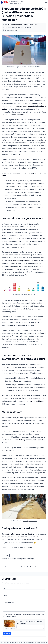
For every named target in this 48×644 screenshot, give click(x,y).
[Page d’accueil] (4, 3)
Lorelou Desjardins (30, 24)
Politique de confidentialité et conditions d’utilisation (31, 642)
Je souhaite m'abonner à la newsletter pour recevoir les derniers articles (25, 616)
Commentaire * (8, 602)
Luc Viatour (12, 629)
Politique (6, 555)
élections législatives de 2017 (24, 261)
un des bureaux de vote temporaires (17, 440)
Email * (6, 595)
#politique (5, 559)
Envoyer (7, 633)
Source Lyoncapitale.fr (30, 521)
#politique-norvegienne (18, 559)
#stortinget (30, 559)
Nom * (5, 588)
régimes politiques (36, 401)
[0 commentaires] (10, 30)
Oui (31, 567)
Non (36, 567)
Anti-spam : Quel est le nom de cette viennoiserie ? (30, 622)
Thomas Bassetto (14, 24)
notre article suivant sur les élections (20, 534)
